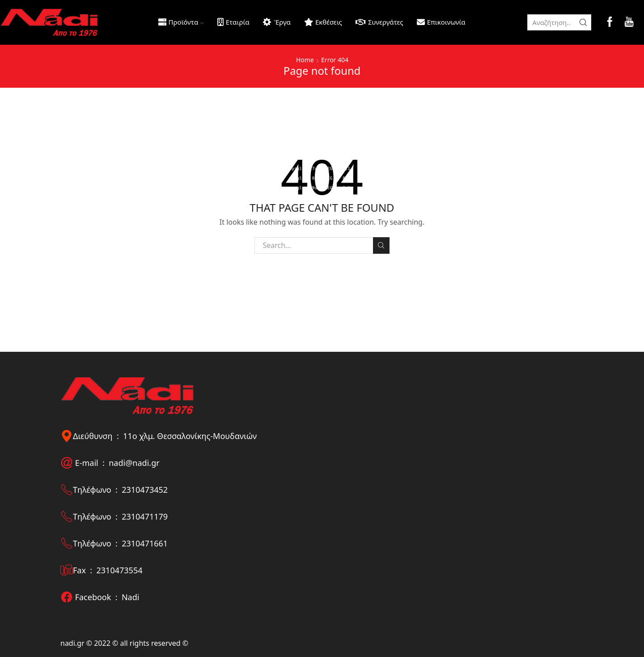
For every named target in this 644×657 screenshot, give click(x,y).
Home (305, 60)
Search (381, 245)
